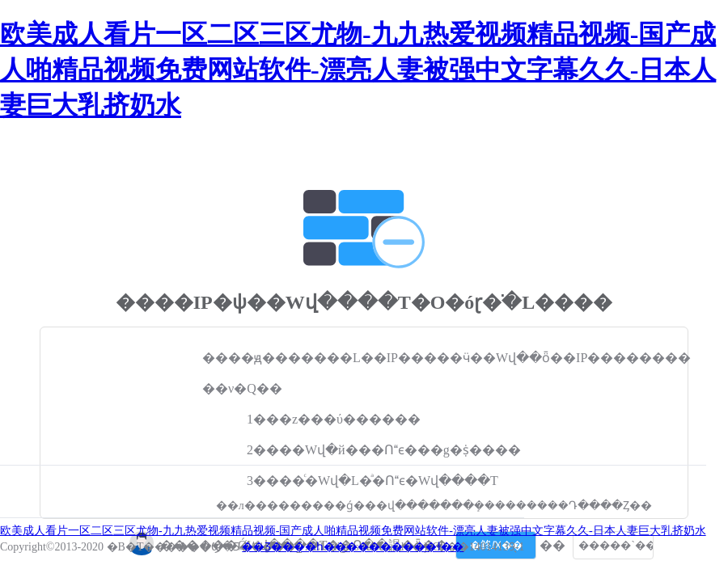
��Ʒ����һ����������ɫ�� (353, 547)
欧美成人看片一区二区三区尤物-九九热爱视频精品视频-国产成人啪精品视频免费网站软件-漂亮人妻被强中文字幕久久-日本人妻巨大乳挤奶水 (358, 70)
